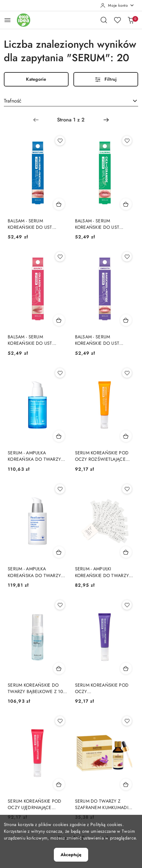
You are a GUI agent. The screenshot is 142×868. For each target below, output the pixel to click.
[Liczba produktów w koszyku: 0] (131, 20)
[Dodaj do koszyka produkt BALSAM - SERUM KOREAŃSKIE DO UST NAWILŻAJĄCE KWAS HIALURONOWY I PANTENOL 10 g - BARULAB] (59, 204)
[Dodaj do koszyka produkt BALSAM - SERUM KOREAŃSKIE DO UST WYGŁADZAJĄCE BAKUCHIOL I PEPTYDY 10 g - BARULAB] (126, 320)
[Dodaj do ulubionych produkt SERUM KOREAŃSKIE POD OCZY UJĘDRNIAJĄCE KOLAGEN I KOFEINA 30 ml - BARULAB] (60, 721)
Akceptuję (71, 855)
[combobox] (71, 101)
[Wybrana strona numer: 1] (71, 120)
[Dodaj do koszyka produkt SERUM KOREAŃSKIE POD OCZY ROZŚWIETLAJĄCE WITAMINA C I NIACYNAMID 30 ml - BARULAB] (126, 436)
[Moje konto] (117, 5)
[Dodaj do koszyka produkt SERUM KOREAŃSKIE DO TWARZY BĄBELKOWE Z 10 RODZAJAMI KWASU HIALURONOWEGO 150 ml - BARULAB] (59, 668)
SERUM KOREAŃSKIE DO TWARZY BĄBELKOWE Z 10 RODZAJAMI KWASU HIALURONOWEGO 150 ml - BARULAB (36, 688)
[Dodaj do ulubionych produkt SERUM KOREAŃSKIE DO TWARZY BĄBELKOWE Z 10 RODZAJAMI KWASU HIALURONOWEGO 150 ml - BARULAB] (60, 605)
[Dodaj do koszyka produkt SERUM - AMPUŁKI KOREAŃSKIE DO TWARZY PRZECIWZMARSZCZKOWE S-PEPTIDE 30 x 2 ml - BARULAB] (126, 552)
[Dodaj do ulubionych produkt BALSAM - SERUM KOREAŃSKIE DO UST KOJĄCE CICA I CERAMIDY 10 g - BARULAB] (127, 141)
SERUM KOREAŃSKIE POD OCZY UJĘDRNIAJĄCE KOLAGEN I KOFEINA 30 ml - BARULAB (37, 804)
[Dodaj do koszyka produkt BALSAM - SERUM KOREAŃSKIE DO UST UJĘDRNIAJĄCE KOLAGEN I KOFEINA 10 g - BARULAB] (59, 320)
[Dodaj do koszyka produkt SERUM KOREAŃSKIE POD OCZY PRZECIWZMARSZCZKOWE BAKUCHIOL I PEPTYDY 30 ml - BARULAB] (126, 668)
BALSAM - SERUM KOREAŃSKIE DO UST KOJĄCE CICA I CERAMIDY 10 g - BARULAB (102, 224)
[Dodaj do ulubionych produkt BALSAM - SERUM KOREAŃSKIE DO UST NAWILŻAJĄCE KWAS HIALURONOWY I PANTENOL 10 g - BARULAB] (60, 141)
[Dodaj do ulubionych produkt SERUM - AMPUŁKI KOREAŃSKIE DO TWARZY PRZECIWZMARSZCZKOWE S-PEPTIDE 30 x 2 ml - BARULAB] (127, 489)
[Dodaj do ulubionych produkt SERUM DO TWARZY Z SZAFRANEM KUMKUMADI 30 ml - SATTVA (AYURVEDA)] (127, 721)
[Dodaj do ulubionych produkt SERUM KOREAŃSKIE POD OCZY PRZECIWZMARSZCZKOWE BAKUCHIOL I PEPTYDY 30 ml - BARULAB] (127, 605)
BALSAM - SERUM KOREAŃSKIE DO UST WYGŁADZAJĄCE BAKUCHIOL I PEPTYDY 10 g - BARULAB (104, 340)
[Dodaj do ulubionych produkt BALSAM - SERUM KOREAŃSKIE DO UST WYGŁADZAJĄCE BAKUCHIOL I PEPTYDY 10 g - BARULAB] (127, 257)
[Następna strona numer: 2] (106, 120)
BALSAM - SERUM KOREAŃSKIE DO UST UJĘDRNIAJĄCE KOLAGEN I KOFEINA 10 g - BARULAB (35, 340)
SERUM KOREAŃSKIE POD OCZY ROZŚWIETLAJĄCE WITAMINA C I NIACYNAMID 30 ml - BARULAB (104, 456)
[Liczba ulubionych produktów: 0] (117, 20)
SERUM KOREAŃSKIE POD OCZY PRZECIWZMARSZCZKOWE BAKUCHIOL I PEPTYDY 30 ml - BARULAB (103, 688)
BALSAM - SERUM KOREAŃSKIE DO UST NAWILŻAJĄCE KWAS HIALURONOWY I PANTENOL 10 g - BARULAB (36, 224)
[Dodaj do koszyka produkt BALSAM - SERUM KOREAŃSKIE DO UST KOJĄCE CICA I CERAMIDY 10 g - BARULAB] (126, 204)
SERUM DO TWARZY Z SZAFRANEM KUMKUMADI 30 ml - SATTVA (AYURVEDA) (104, 804)
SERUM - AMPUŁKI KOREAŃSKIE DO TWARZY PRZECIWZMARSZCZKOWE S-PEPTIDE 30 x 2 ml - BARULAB (103, 572)
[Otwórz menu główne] (8, 20)
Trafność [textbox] (13, 101)
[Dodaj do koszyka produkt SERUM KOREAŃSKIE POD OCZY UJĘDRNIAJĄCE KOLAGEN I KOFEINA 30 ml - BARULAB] (59, 784)
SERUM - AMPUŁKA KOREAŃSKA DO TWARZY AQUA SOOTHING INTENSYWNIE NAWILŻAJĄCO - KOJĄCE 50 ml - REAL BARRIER (36, 456)
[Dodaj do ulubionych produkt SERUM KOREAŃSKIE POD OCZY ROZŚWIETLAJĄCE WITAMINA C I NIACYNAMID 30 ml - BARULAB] (127, 373)
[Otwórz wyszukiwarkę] (104, 20)
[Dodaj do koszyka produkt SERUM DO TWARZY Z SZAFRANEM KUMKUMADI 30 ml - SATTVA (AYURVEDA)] (126, 784)
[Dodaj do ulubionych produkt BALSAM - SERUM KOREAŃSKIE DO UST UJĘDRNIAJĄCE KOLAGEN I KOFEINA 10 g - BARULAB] (60, 257)
